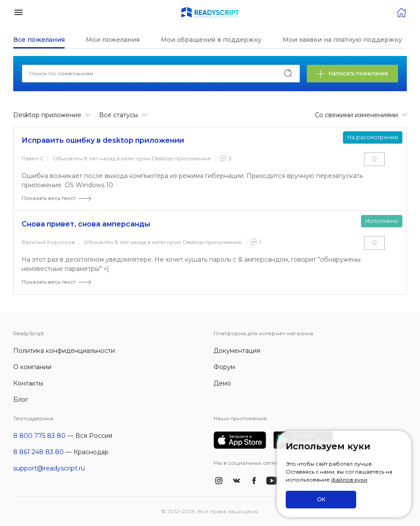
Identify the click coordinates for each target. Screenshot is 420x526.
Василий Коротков (48, 242)
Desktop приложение (181, 158)
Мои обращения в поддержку (211, 40)
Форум (224, 367)
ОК (321, 499)
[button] (18, 12)
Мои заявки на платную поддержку (342, 40)
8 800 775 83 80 (39, 436)
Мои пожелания (113, 40)
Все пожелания (39, 40)
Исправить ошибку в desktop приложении (103, 140)
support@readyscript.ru (49, 468)
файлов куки (349, 480)
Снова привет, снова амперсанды (86, 224)
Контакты (28, 383)
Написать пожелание (352, 74)
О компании (32, 367)
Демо (222, 383)
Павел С (33, 158)
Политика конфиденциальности (64, 351)
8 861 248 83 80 (39, 452)
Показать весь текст (49, 198)
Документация (237, 351)
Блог (21, 400)
